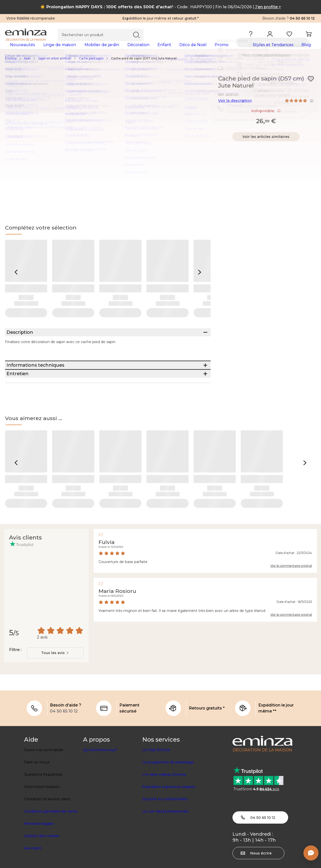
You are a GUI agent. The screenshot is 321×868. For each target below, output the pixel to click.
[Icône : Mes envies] (311, 87)
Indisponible (266, 119)
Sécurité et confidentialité (165, 835)
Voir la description (235, 109)
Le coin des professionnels (165, 847)
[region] (160, 66)
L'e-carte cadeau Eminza (164, 811)
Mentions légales (39, 860)
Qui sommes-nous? (100, 786)
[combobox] (55, 689)
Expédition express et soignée (169, 823)
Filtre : (15, 686)
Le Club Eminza (156, 786)
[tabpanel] (122, 50)
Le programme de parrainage (168, 798)
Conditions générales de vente (51, 847)
